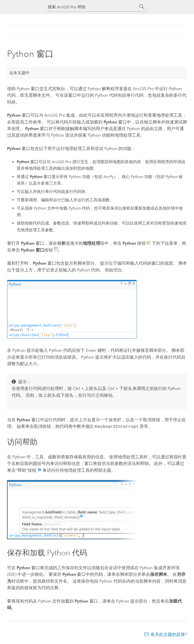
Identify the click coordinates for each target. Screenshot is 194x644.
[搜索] (142, 7)
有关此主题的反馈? (169, 634)
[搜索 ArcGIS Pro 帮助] (92, 7)
